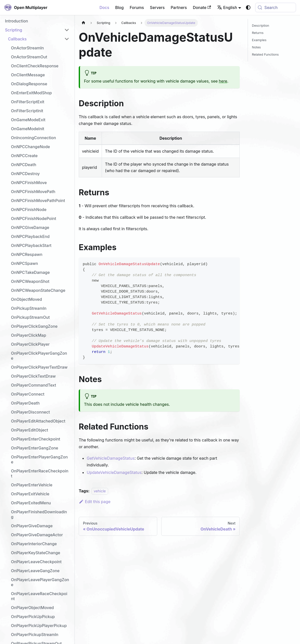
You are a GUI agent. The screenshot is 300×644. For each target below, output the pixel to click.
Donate (202, 7)
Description (261, 26)
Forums (137, 7)
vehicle (100, 491)
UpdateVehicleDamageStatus (114, 472)
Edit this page (95, 502)
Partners (179, 7)
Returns (258, 33)
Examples (259, 40)
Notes (256, 47)
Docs (104, 7)
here (223, 81)
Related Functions (265, 54)
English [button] (227, 7)
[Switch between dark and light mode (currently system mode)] (248, 7)
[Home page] (83, 23)
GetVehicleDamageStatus (111, 458)
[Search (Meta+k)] (276, 7)
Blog (119, 7)
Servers (157, 7)
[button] (37, 30)
